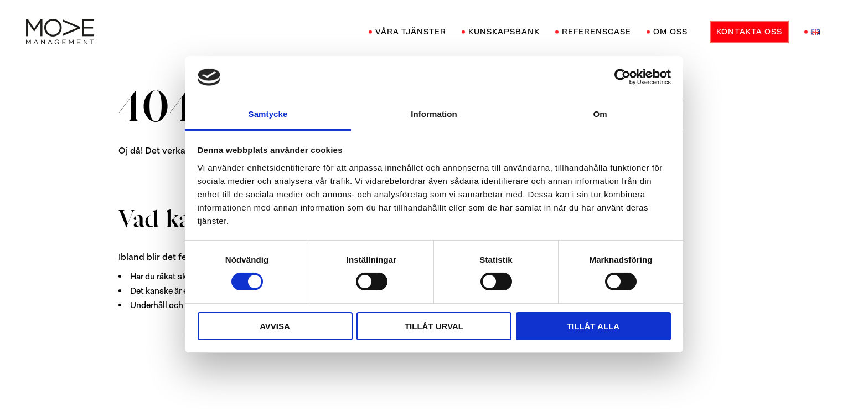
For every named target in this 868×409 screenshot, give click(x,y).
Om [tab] (600, 114)
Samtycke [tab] (268, 114)
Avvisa (275, 326)
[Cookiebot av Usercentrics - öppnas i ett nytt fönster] (622, 77)
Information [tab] (434, 114)
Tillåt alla (593, 326)
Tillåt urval (434, 326)
